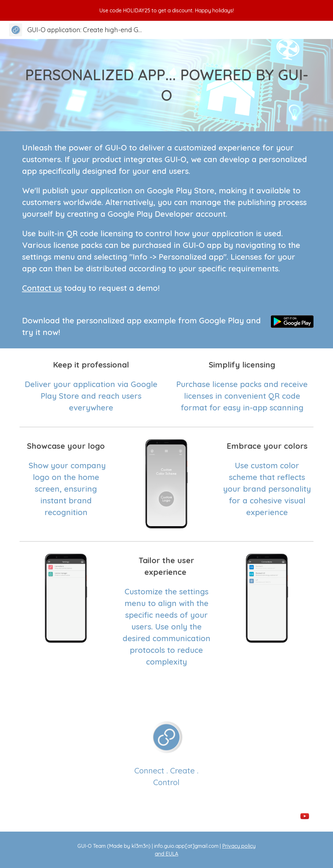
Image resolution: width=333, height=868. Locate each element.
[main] (167, 85)
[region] (166, 10)
